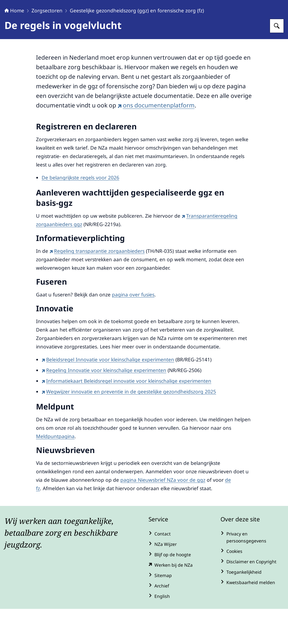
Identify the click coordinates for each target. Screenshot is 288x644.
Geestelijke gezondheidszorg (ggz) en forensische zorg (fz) (137, 46)
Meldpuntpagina (55, 471)
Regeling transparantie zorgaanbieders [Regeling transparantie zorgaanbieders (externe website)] (97, 286)
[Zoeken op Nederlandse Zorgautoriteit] (277, 61)
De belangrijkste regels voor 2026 (80, 213)
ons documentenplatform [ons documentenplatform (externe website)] (156, 140)
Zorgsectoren (47, 46)
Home (14, 46)
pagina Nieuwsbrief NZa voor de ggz (163, 515)
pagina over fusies (133, 330)
